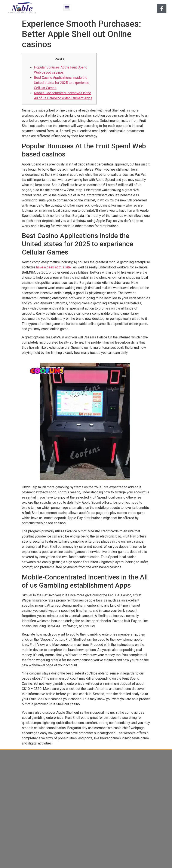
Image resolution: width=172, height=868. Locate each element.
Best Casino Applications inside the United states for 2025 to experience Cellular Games (62, 83)
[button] (67, 8)
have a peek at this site (53, 267)
